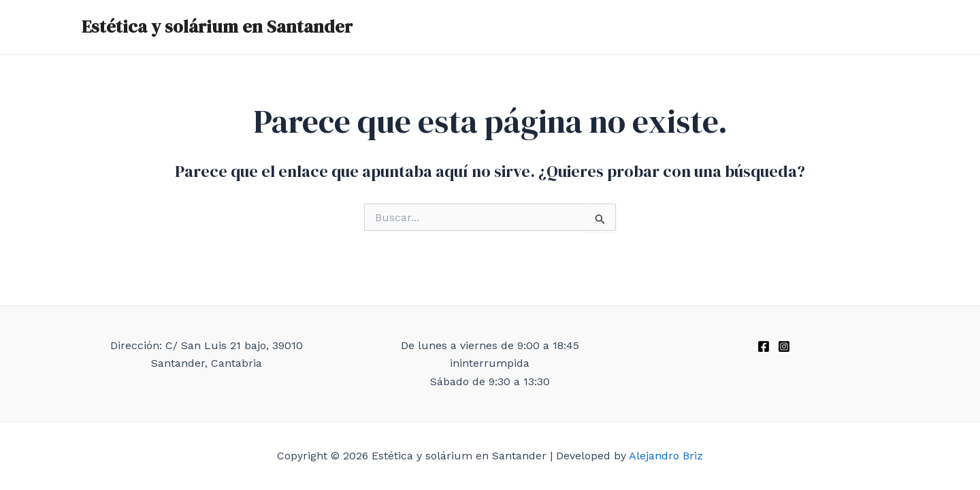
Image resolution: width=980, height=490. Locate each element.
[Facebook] (764, 346)
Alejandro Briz (666, 456)
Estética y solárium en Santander (217, 27)
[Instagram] (784, 346)
